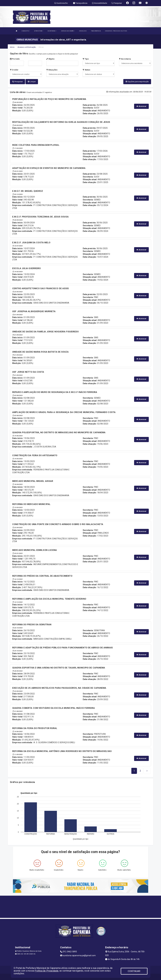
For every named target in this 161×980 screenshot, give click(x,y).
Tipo (86, 59)
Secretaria (125, 59)
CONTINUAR (134, 971)
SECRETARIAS (52, 31)
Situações (52, 70)
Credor (14, 70)
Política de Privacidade (46, 971)
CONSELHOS (83, 31)
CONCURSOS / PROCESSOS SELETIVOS (116, 31)
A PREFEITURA (39, 31)
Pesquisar (17, 82)
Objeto (50, 59)
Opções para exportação (137, 82)
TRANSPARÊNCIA (96, 31)
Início (12, 47)
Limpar (32, 82)
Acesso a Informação (27, 47)
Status (86, 70)
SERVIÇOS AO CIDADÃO (68, 31)
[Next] (140, 770)
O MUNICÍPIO (26, 31)
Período (15, 59)
